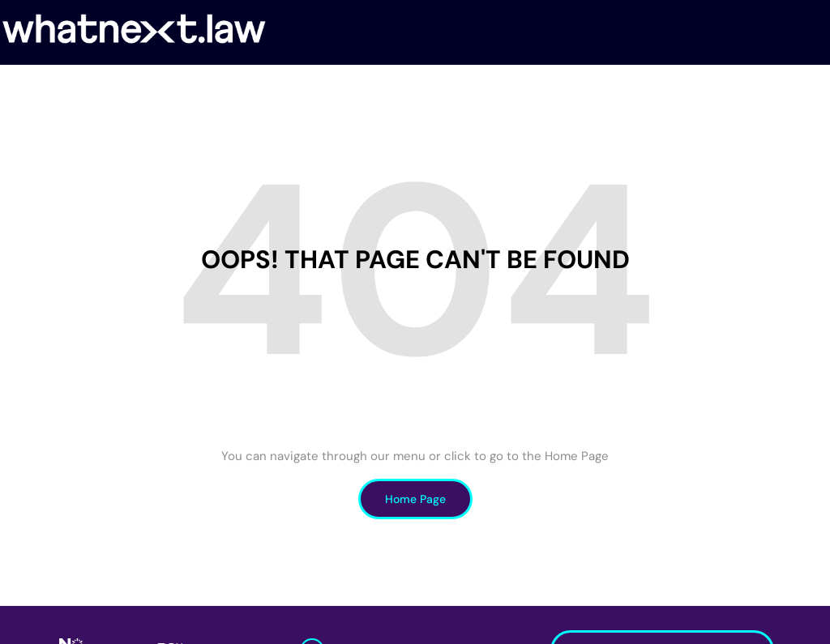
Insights (653, 88)
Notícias (586, 88)
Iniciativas (513, 88)
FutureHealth (330, 88)
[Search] (822, 88)
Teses (711, 88)
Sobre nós (144, 88)
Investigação (231, 88)
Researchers (426, 88)
